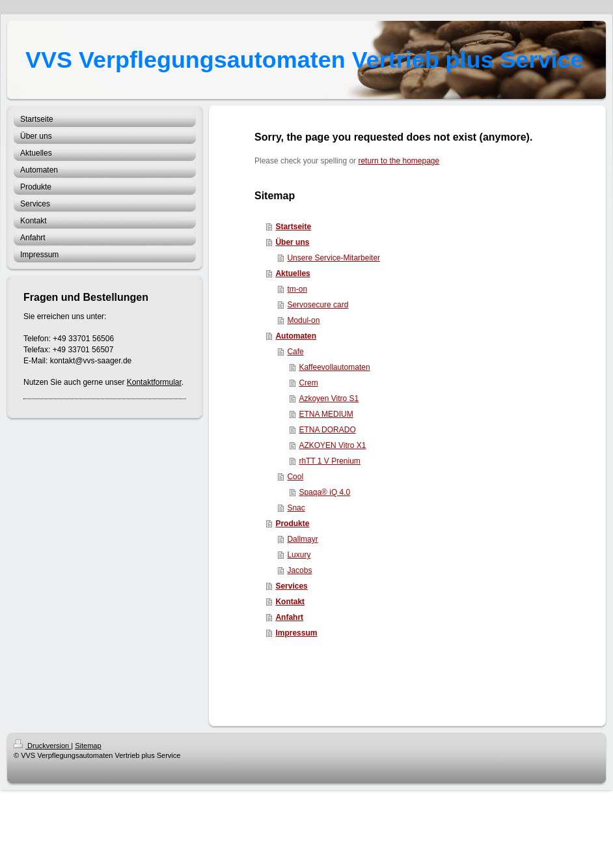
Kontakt (290, 602)
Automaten (296, 336)
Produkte (292, 524)
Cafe (295, 352)
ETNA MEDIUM (326, 414)
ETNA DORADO (327, 430)
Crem (308, 383)
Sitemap (88, 746)
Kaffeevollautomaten (334, 367)
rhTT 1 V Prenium (329, 461)
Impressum (296, 633)
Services (291, 586)
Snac (296, 508)
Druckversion (42, 746)
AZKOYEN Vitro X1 (332, 445)
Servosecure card (318, 305)
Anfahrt (289, 617)
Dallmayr (302, 539)
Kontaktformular (154, 382)
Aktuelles (293, 273)
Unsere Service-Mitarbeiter (334, 258)
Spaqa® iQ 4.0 (324, 492)
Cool (295, 477)
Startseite (293, 227)
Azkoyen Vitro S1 (329, 399)
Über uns (292, 242)
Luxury (299, 555)
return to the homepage (399, 161)
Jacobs (299, 570)
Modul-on (303, 320)
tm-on (297, 289)
